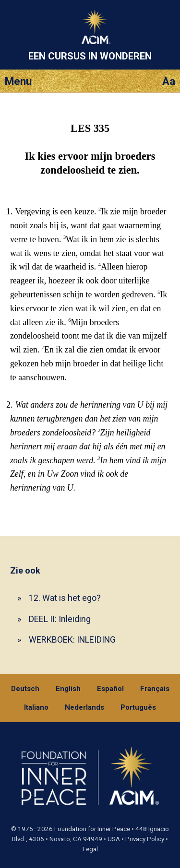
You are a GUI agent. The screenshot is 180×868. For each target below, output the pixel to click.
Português (138, 707)
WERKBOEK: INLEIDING (72, 639)
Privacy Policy (145, 839)
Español (110, 689)
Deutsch (25, 689)
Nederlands (84, 707)
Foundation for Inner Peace (92, 829)
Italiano (36, 707)
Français (155, 689)
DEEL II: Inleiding (60, 619)
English (68, 689)
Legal (90, 849)
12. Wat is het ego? (65, 598)
